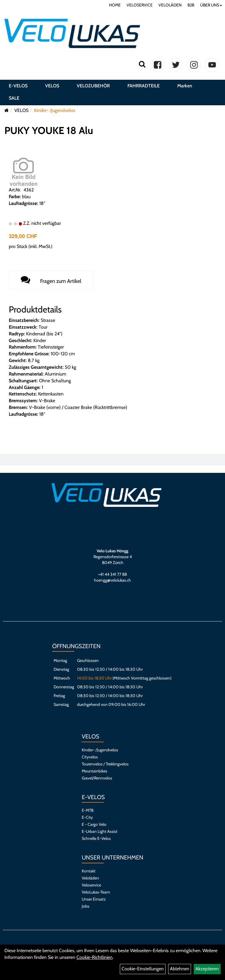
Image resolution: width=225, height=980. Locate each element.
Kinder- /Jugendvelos (55, 110)
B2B (191, 5)
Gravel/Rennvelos (97, 778)
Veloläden (90, 878)
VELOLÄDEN (170, 5)
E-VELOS (18, 86)
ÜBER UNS (211, 5)
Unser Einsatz (94, 899)
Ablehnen (180, 969)
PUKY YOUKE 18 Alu (49, 130)
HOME (115, 5)
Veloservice (91, 885)
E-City (87, 817)
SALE (14, 98)
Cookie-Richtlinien (94, 957)
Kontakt (89, 871)
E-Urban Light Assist (100, 831)
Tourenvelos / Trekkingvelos (105, 764)
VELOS (52, 86)
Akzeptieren (207, 969)
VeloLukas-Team (96, 892)
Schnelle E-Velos (96, 838)
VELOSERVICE (140, 5)
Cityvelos (90, 757)
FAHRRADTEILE (144, 86)
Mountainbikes (94, 771)
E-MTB (88, 810)
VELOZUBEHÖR (93, 86)
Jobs (86, 906)
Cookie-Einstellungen (143, 969)
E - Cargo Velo (94, 824)
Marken (185, 86)
